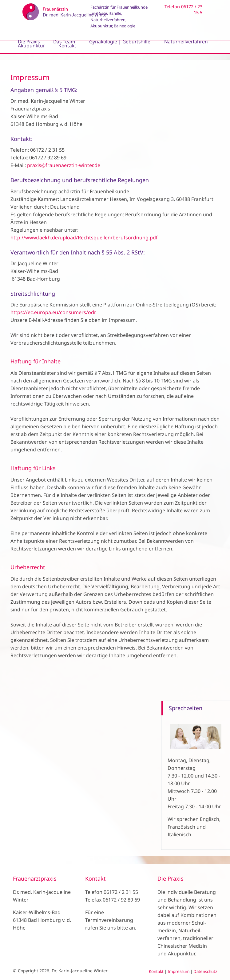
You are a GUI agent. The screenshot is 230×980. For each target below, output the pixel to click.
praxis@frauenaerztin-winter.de (64, 165)
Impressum (178, 971)
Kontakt (156, 971)
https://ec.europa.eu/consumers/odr (53, 312)
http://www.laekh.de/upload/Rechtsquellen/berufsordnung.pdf (84, 238)
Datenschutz (205, 971)
